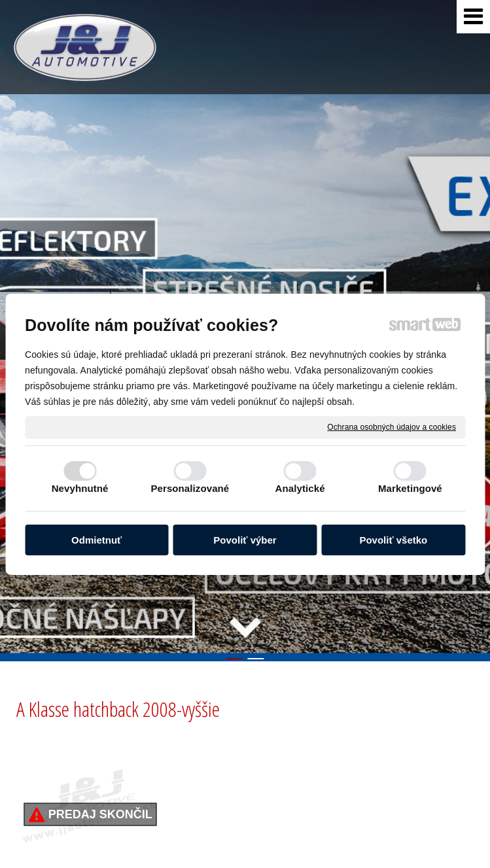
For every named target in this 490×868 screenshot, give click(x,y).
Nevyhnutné (80, 488)
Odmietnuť (96, 540)
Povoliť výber (245, 540)
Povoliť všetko (393, 540)
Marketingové (410, 488)
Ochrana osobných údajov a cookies (392, 426)
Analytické (300, 488)
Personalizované (190, 488)
